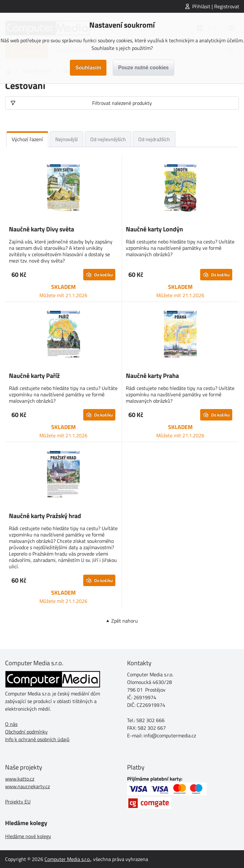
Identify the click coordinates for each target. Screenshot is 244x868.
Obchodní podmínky (26, 732)
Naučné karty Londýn (154, 229)
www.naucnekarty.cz (27, 786)
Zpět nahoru (125, 621)
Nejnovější (67, 139)
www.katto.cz (20, 779)
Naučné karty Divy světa (41, 229)
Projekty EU (18, 802)
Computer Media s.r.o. (68, 859)
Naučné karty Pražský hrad (45, 516)
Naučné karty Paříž (34, 376)
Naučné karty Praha (152, 376)
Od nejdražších (154, 139)
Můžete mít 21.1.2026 (63, 295)
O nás (11, 724)
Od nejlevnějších (108, 139)
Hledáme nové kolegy (28, 836)
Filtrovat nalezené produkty (122, 103)
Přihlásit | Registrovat (216, 6)
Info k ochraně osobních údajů (37, 739)
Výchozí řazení (27, 139)
